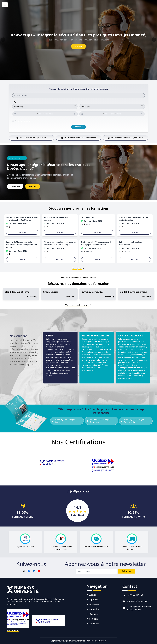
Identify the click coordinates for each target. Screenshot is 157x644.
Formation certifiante (22, 121)
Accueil (93, 595)
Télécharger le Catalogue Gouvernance (79, 138)
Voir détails (15, 186)
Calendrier (94, 614)
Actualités (94, 624)
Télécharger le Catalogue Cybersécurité (126, 138)
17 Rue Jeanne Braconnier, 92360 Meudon (139, 608)
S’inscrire (22, 232)
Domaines (94, 604)
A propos (94, 600)
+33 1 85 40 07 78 (135, 595)
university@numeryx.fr (138, 601)
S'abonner (126, 571)
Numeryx (102, 641)
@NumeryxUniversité (75, 641)
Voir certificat (13, 630)
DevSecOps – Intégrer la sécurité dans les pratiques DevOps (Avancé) (79, 35)
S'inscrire (79, 46)
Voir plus (79, 268)
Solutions (94, 619)
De (15, 102)
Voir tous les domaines (78, 305)
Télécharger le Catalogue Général (31, 138)
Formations (95, 609)
